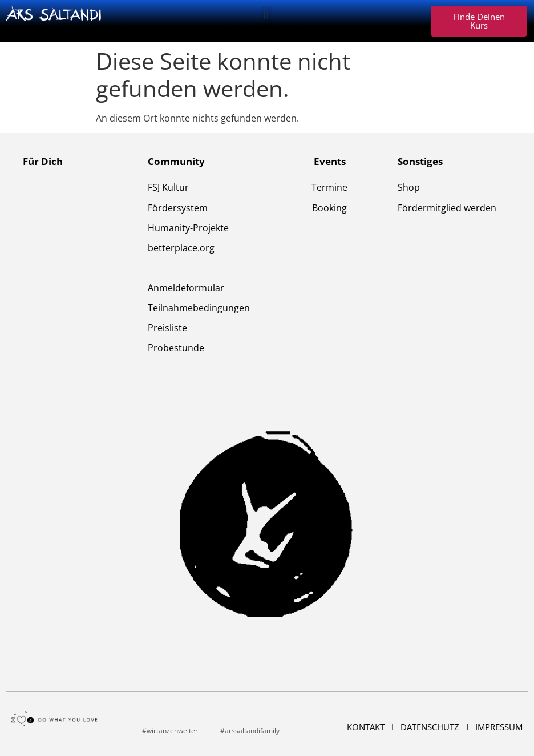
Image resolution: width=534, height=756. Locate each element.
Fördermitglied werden (447, 208)
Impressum (499, 727)
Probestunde (176, 348)
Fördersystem (178, 208)
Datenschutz (431, 727)
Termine (329, 187)
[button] (266, 15)
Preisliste (167, 328)
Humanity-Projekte (188, 228)
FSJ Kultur (168, 187)
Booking (329, 208)
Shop (409, 187)
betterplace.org (181, 248)
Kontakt (367, 727)
